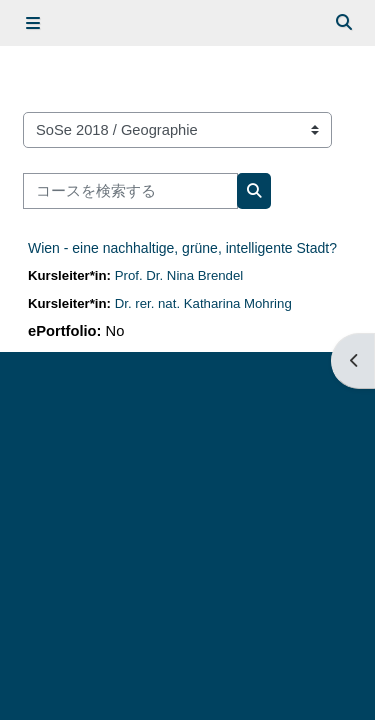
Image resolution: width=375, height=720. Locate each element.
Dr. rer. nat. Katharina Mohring (203, 303)
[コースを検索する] (130, 191)
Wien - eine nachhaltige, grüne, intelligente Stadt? (182, 248)
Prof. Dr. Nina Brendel (179, 275)
